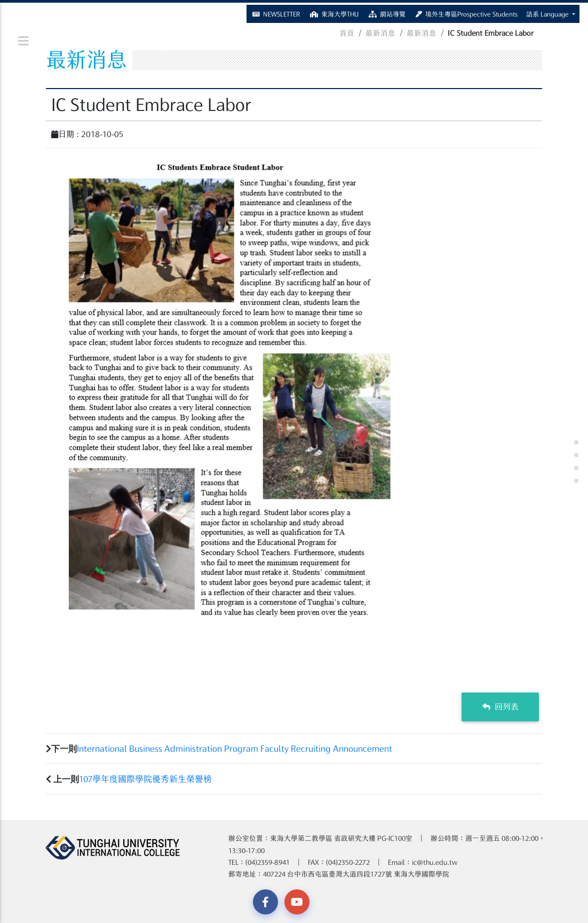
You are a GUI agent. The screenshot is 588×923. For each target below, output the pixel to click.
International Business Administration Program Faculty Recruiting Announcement (235, 749)
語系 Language (548, 12)
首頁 (347, 33)
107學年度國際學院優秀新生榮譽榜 (145, 779)
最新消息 (380, 33)
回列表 (500, 707)
